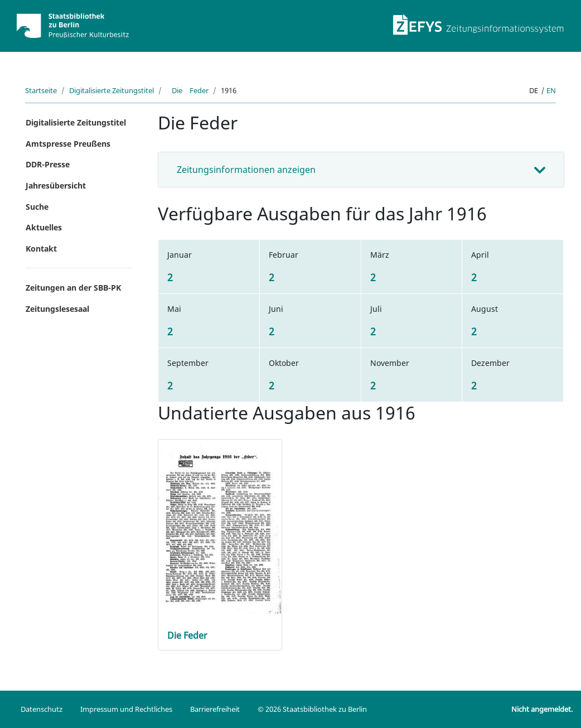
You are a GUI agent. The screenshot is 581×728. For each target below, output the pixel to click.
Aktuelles (44, 227)
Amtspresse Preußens (68, 144)
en (551, 90)
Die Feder (187, 90)
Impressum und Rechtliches (126, 709)
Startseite (41, 90)
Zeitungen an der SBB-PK (73, 288)
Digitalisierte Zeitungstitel (112, 90)
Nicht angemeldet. (542, 709)
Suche (37, 207)
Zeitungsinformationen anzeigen (246, 170)
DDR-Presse (48, 164)
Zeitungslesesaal (57, 309)
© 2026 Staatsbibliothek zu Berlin (312, 709)
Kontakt (41, 249)
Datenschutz (42, 709)
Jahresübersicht (56, 185)
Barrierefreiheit (215, 709)
